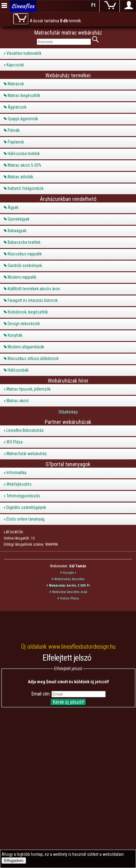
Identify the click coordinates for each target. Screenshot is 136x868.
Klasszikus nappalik (25, 254)
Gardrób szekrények (25, 265)
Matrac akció (18, 401)
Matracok (16, 84)
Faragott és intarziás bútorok (33, 300)
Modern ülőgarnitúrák (26, 347)
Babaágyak (17, 231)
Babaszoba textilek (24, 242)
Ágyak (13, 207)
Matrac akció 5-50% (25, 165)
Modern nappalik (22, 277)
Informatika (16, 473)
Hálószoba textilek (24, 154)
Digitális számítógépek (26, 507)
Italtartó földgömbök (26, 188)
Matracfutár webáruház (27, 454)
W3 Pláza (15, 442)
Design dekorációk (24, 324)
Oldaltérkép (68, 412)
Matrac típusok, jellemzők (28, 389)
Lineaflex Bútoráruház (25, 430)
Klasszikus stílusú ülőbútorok (33, 358)
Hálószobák (18, 370)
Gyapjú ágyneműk (23, 119)
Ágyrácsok (17, 107)
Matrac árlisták (20, 177)
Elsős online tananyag (25, 519)
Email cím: (41, 694)
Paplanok (16, 142)
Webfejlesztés (19, 484)
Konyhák (15, 335)
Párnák (14, 130)
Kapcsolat (15, 65)
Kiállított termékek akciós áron (34, 289)
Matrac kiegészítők (24, 95)
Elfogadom (14, 861)
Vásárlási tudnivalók (24, 53)
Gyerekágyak (19, 219)
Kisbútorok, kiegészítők (28, 312)
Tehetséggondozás (23, 496)
